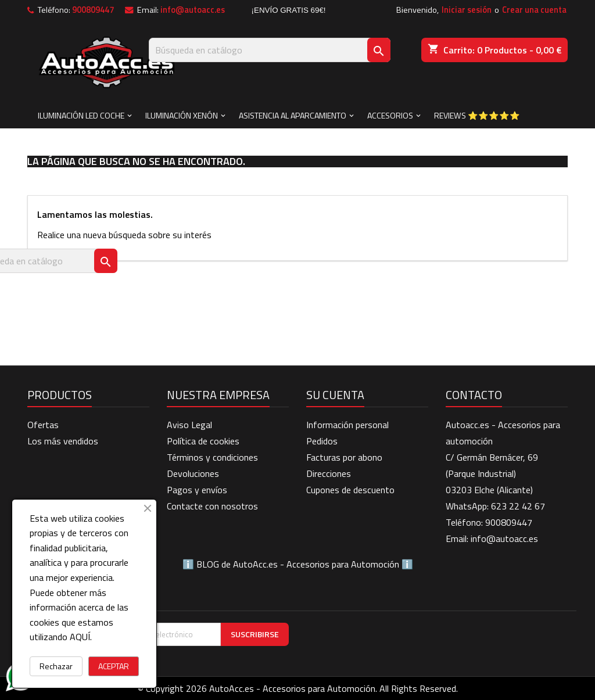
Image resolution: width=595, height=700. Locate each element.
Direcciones (329, 473)
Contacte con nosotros (212, 506)
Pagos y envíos (197, 490)
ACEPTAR (114, 666)
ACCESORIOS (390, 115)
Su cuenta (335, 395)
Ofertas (43, 425)
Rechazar (56, 666)
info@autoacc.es (193, 10)
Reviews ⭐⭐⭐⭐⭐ (477, 115)
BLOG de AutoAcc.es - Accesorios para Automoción (298, 564)
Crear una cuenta (534, 10)
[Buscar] (270, 50)
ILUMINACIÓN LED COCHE (81, 115)
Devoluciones (193, 473)
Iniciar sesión (467, 10)
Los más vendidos (63, 441)
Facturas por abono (344, 457)
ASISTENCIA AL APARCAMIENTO (293, 115)
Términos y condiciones (212, 457)
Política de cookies (203, 441)
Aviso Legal (189, 425)
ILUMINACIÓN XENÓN (182, 115)
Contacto (474, 395)
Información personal (347, 425)
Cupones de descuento (350, 490)
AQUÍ (80, 637)
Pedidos (322, 441)
